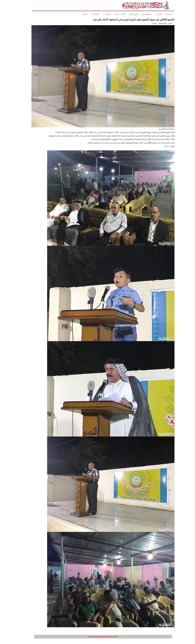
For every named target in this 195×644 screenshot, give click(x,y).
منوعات (101, 14)
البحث (80, 14)
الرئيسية (163, 14)
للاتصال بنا (90, 14)
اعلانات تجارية (114, 14)
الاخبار (153, 14)
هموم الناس (128, 14)
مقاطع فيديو (141, 14)
